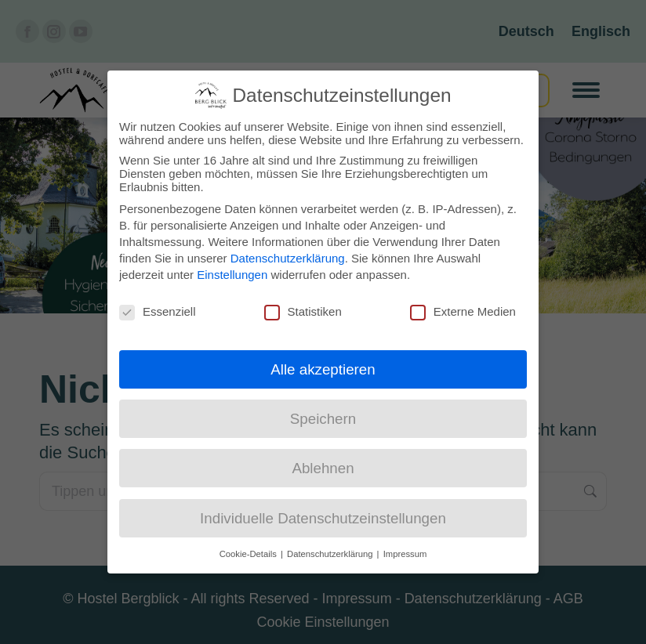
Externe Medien (463, 308)
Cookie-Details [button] (249, 551)
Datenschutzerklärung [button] (331, 551)
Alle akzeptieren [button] (323, 366)
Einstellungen (232, 271)
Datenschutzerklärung (288, 255)
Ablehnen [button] (323, 466)
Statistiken (303, 308)
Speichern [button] (323, 416)
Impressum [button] (405, 551)
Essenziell (158, 308)
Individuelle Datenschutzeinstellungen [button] (323, 515)
